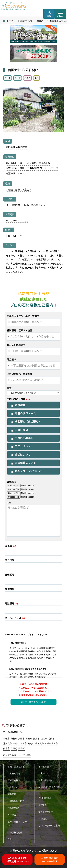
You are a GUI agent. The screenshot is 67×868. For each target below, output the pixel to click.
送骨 (11, 839)
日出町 (21, 749)
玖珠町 (14, 749)
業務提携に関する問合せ (49, 789)
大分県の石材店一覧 (13, 732)
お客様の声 (45, 774)
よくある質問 (46, 767)
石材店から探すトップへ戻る (17, 755)
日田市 (24, 744)
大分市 (21, 739)
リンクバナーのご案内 (49, 828)
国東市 (36, 739)
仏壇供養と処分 (16, 832)
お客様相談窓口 (47, 780)
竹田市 (51, 739)
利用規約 (44, 819)
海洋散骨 (13, 815)
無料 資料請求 (50, 860)
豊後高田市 (52, 744)
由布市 (6, 749)
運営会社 (44, 805)
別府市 (31, 744)
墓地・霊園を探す (17, 767)
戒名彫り (13, 794)
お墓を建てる (15, 774)
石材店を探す (15, 780)
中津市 (16, 744)
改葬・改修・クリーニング (18, 824)
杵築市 (29, 739)
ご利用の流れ (46, 798)
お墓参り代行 (15, 808)
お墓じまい (14, 787)
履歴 (49, 14)
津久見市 (8, 744)
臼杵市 (14, 739)
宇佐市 (6, 739)
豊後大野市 (41, 744)
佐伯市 (44, 739)
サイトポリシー (47, 812)
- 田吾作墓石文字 (17, 801)
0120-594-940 (17, 860)
